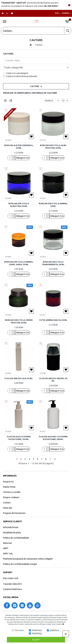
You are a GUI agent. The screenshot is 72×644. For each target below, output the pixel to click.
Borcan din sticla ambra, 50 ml (53, 205)
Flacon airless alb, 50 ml (19, 378)
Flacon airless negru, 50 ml (53, 380)
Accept (36, 640)
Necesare (19, 630)
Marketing (37, 633)
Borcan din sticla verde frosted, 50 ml (19, 321)
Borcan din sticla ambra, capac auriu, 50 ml (19, 263)
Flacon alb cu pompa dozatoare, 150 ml (19, 438)
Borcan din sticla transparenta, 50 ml (53, 263)
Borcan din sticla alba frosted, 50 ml (53, 147)
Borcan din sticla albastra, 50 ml (19, 205)
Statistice (54, 630)
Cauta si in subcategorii (16, 73)
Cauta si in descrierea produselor (20, 76)
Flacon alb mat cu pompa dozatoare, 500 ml (53, 438)
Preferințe (37, 630)
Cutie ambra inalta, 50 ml (53, 320)
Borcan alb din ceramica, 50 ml (19, 147)
